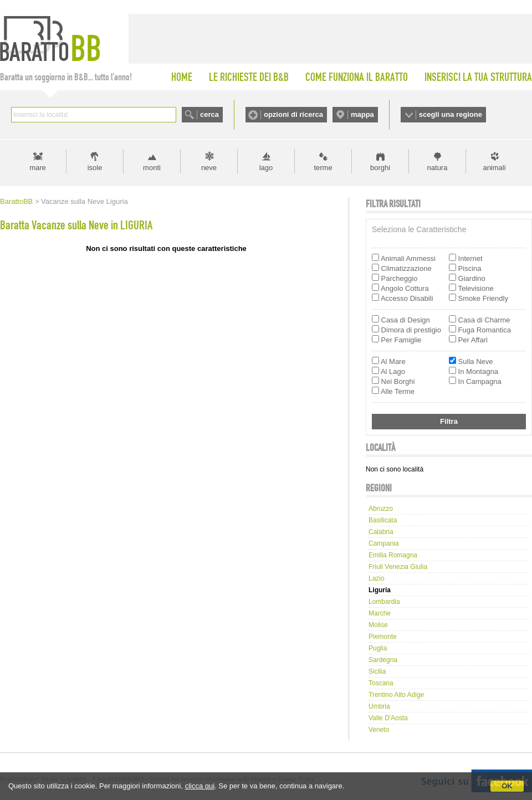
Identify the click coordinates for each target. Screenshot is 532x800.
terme (323, 168)
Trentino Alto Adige (396, 695)
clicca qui (200, 786)
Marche (380, 613)
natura (438, 168)
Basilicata (383, 520)
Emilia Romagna (393, 555)
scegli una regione (451, 114)
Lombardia (384, 602)
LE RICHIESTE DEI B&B (249, 77)
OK (507, 786)
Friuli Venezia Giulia (398, 567)
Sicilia (377, 671)
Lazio (377, 578)
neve (209, 168)
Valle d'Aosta (388, 718)
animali (494, 168)
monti (152, 168)
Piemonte (383, 637)
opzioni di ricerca (293, 114)
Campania (384, 543)
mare (38, 168)
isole (95, 168)
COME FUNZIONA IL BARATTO (357, 77)
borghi (380, 168)
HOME (182, 77)
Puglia (378, 648)
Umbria (379, 706)
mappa (362, 114)
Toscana (381, 683)
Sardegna (383, 660)
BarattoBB (16, 201)
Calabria (381, 532)
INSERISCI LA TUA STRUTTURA (478, 77)
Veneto (379, 730)
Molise (378, 625)
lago (266, 168)
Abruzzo (381, 509)
